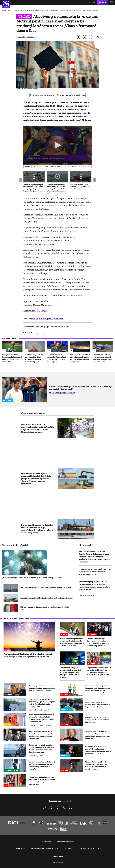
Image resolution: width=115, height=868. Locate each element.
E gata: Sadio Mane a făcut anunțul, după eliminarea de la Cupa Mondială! (97, 704)
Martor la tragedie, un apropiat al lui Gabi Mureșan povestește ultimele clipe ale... (34, 358)
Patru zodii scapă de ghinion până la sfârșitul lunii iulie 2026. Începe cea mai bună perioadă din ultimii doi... (29, 655)
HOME (4, 10)
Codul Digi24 (68, 848)
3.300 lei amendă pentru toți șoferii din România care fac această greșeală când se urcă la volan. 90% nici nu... (72, 642)
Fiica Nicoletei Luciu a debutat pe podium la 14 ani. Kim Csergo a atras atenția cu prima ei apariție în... (42, 781)
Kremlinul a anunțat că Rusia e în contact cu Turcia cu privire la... (47, 598)
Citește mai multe (85, 595)
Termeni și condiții (47, 841)
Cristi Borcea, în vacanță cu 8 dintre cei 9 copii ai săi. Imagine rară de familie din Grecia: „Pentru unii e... (42, 703)
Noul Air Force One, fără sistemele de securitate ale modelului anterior (80, 187)
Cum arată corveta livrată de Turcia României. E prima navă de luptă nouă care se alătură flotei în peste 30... (41, 748)
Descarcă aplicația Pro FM (39, 725)
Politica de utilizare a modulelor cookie (44, 848)
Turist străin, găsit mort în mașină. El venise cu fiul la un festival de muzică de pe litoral (95, 572)
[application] (57, 145)
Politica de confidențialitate (64, 841)
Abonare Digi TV (20, 848)
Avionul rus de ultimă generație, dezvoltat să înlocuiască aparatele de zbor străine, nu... (102, 358)
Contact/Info (96, 848)
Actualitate (16, 10)
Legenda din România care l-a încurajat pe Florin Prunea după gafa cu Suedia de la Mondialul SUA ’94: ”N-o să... (99, 671)
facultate (43, 319)
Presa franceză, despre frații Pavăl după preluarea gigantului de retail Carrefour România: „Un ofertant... (42, 735)
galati (56, 319)
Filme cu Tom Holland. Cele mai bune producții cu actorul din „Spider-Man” (98, 720)
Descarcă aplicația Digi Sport (63, 393)
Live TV (101, 2)
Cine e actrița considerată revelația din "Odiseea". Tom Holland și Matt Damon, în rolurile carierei (96, 765)
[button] (58, 145)
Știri (9, 10)
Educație (24, 10)
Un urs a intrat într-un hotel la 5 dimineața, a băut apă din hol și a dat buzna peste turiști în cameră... (42, 765)
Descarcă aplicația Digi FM (39, 710)
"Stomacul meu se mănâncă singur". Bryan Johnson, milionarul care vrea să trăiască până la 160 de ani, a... (98, 750)
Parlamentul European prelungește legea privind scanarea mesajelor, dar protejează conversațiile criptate (70, 672)
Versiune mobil (58, 857)
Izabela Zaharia (39, 311)
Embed (28, 166)
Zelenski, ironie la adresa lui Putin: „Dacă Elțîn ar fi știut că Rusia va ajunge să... (57, 358)
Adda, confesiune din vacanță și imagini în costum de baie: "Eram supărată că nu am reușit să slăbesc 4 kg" (42, 718)
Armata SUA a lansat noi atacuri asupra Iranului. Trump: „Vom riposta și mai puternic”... (80, 358)
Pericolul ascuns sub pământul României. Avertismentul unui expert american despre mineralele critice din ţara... (98, 689)
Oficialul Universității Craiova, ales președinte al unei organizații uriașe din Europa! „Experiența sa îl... (98, 642)
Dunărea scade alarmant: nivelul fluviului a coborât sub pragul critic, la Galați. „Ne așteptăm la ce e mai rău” (57, 189)
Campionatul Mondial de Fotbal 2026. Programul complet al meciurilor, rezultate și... (12, 358)
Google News (63, 327)
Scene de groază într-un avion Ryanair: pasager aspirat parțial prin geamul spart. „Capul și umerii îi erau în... (42, 689)
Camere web (82, 848)
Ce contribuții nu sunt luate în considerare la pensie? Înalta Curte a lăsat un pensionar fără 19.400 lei (97, 735)
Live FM (92, 2)
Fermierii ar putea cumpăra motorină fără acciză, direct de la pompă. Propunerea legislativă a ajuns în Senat (33, 188)
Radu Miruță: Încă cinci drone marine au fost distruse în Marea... (46, 588)
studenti (35, 319)
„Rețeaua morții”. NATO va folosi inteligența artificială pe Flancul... (33, 578)
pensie (50, 319)
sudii (61, 319)
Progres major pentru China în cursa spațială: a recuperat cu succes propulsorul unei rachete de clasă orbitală (95, 586)
